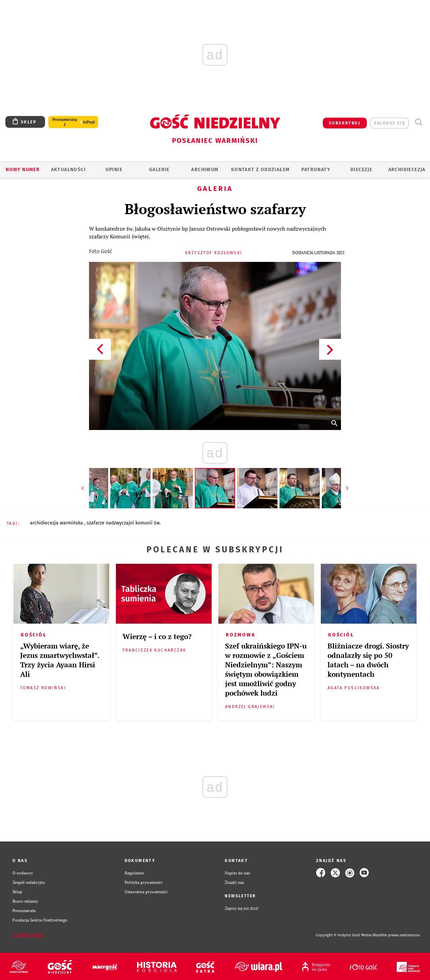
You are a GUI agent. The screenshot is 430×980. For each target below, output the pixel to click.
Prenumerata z (65, 122)
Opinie (114, 170)
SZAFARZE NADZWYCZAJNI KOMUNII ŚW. (124, 523)
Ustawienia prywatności (146, 892)
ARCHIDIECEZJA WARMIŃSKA (57, 523)
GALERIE (159, 170)
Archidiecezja (407, 170)
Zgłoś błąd (28, 935)
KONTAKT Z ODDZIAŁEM (261, 170)
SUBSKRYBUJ (345, 123)
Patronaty (316, 170)
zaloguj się (390, 123)
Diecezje (361, 170)
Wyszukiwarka (418, 122)
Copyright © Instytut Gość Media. (344, 935)
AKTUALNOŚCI (68, 170)
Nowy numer (23, 170)
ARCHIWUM (205, 170)
